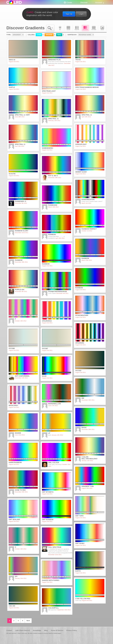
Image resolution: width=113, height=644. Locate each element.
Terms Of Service (57, 630)
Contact (9, 630)
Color (68, 28)
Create (69, 2)
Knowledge (37, 630)
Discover (84, 2)
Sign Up (69, 14)
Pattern (94, 28)
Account (99, 2)
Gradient (85, 28)
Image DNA (102, 28)
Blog (46, 630)
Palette (77, 28)
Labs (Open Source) (23, 630)
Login (81, 14)
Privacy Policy (72, 630)
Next (28, 621)
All (60, 28)
